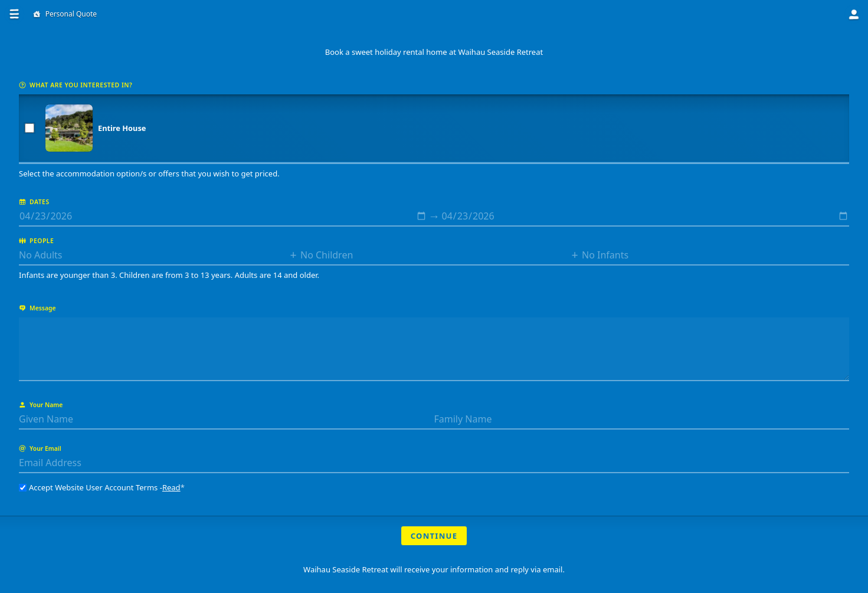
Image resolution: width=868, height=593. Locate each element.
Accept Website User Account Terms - (102, 487)
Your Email (40, 448)
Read (171, 487)
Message (37, 308)
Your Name (41, 405)
